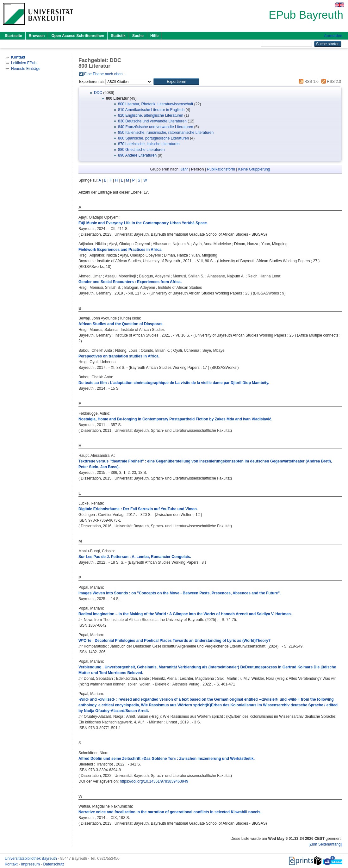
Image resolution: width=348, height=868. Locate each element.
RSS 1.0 (308, 82)
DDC (98, 93)
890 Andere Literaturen (137, 155)
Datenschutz (54, 864)
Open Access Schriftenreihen (78, 36)
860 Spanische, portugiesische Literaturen (153, 138)
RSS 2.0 (330, 82)
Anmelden (333, 36)
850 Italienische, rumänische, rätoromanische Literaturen (166, 133)
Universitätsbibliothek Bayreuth (31, 859)
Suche (138, 36)
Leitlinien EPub (24, 63)
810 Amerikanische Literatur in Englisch (151, 110)
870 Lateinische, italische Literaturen (149, 144)
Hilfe (154, 36)
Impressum (31, 864)
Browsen (37, 36)
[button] (176, 82)
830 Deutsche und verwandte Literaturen (152, 121)
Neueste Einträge (26, 69)
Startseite (13, 36)
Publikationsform (221, 169)
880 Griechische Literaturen (141, 150)
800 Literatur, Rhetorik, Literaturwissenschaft (155, 104)
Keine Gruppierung (254, 169)
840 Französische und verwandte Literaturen (155, 127)
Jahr (184, 169)
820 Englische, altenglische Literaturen (151, 115)
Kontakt (12, 864)
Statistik (118, 36)
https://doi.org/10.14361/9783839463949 (154, 781)
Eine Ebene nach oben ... (106, 74)
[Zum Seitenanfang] (325, 844)
